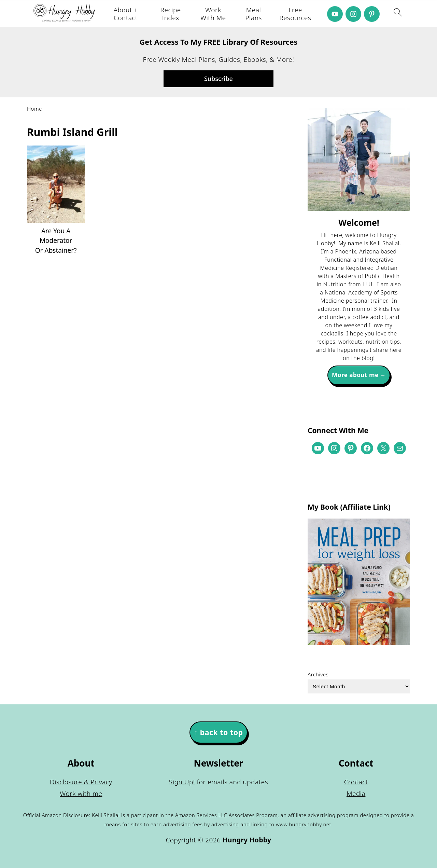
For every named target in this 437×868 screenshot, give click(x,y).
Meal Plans (253, 14)
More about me (355, 375)
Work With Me (213, 14)
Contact (356, 782)
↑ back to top (218, 732)
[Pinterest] (372, 14)
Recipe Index (171, 14)
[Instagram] (353, 14)
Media (356, 794)
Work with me (81, 794)
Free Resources (295, 14)
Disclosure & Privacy (81, 782)
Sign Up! (182, 782)
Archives (318, 674)
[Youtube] (335, 14)
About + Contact (125, 14)
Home (34, 109)
